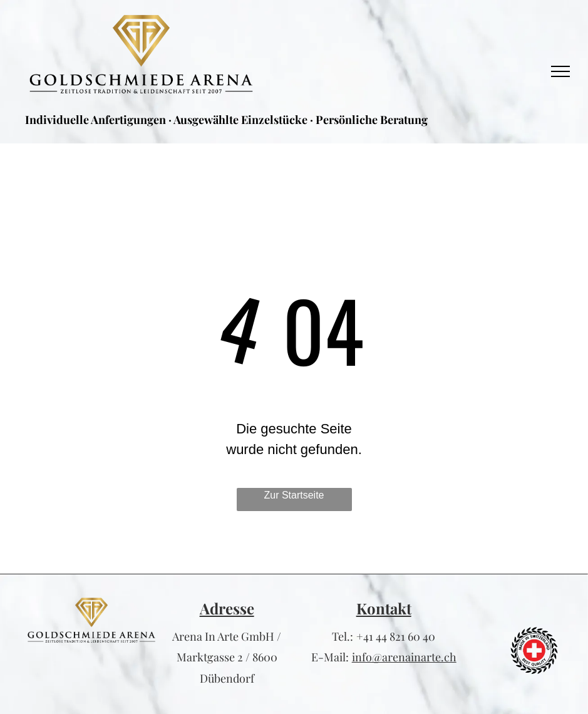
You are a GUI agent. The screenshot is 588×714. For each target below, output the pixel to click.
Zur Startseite (294, 495)
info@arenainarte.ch (404, 657)
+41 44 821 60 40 (396, 636)
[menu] (560, 71)
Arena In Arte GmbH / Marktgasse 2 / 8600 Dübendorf (227, 657)
